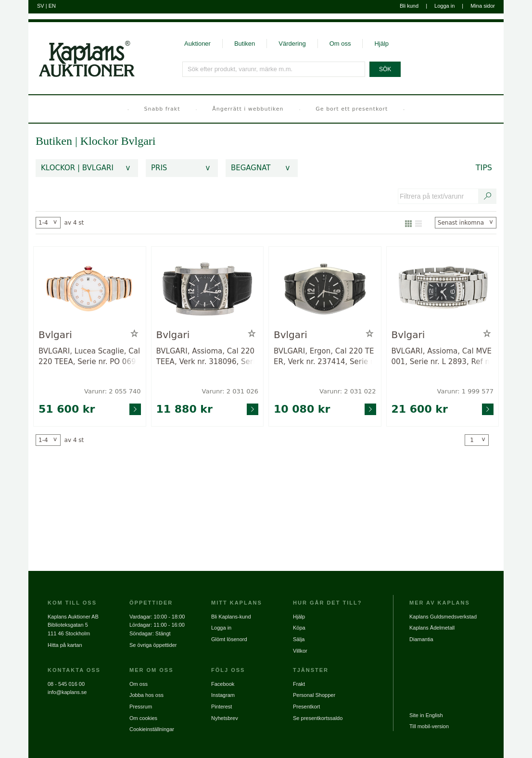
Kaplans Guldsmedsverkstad (443, 617)
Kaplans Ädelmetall (432, 628)
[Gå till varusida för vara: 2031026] (208, 290)
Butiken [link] (54, 141)
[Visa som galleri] (408, 223)
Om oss (340, 44)
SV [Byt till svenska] (41, 6)
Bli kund (409, 6)
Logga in (444, 6)
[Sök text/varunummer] (488, 196)
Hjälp (381, 44)
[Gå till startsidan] (82, 50)
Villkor (300, 651)
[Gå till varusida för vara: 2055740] (90, 290)
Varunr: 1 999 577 (465, 391)
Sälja (299, 639)
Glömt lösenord (229, 639)
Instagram (223, 695)
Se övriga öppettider (153, 645)
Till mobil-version (429, 726)
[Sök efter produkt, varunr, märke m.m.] (274, 69)
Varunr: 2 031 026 (230, 391)
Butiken (245, 44)
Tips (484, 168)
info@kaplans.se (67, 692)
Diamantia (421, 639)
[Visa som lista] (418, 223)
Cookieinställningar (152, 729)
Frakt (299, 684)
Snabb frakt (162, 109)
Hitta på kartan (65, 645)
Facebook (223, 684)
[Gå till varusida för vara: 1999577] (443, 290)
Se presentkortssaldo (318, 718)
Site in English (426, 715)
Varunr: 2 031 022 (348, 391)
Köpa (299, 628)
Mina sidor (483, 6)
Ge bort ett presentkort (352, 109)
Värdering (292, 44)
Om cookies (143, 718)
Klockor (101, 141)
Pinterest (222, 707)
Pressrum (141, 707)
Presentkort (306, 707)
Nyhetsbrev (225, 718)
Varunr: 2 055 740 (112, 391)
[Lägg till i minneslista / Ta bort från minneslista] (134, 334)
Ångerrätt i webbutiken (248, 109)
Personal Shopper (314, 695)
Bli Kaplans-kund (231, 617)
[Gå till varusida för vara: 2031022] (325, 290)
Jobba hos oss (146, 695)
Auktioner (197, 44)
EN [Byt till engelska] (52, 6)
